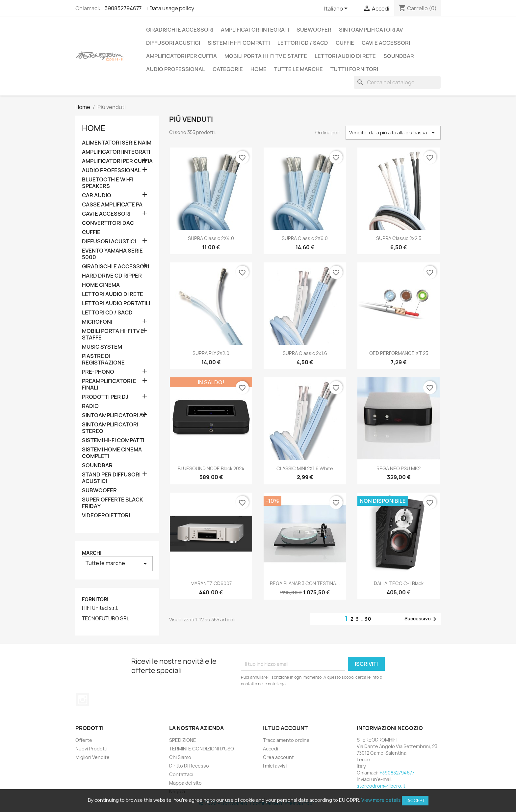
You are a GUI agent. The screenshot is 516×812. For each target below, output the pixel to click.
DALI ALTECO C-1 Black (399, 583)
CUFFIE (345, 43)
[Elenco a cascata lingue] (337, 9)
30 (368, 619)
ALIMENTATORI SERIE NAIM (117, 143)
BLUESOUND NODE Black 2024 (211, 468)
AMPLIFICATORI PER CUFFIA (181, 56)
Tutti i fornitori (354, 69)
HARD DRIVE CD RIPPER (112, 276)
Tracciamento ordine (286, 740)
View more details (381, 800)
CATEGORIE (228, 69)
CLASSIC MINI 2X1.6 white (305, 468)
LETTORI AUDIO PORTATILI (116, 303)
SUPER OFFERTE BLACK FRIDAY (113, 503)
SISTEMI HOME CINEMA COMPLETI (112, 453)
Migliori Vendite (92, 757)
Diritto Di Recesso (189, 766)
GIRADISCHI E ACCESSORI (180, 30)
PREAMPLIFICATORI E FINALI (109, 384)
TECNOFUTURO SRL (106, 619)
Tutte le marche (298, 69)
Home (258, 69)
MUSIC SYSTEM (102, 347)
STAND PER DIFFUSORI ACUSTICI (111, 478)
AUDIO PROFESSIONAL (176, 69)
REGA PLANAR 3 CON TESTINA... (305, 583)
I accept (415, 800)
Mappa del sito (185, 783)
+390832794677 (121, 8)
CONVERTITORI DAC (108, 223)
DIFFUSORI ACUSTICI (173, 43)
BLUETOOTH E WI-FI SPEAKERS (108, 183)
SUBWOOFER (314, 30)
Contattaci (181, 774)
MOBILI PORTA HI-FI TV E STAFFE (266, 56)
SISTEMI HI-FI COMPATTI (239, 43)
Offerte (84, 740)
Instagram (83, 700)
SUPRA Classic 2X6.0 (305, 238)
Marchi (92, 553)
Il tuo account (285, 728)
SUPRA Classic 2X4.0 (211, 238)
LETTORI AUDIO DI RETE (345, 56)
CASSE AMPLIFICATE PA (112, 205)
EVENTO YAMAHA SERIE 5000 (112, 254)
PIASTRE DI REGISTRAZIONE (103, 359)
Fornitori (95, 599)
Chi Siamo (180, 757)
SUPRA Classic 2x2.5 (399, 238)
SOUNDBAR (399, 56)
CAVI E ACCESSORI (386, 43)
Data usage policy (172, 8)
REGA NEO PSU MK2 (399, 468)
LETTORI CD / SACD (303, 43)
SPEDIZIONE (183, 740)
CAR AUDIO (97, 195)
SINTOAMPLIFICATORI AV (371, 30)
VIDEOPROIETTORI (106, 515)
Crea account (278, 757)
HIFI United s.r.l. (100, 608)
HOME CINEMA (101, 285)
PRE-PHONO (98, 372)
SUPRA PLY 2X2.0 (211, 353)
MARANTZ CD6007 (211, 583)
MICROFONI (97, 322)
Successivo (422, 619)
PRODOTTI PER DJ (105, 397)
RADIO (90, 406)
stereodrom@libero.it (381, 786)
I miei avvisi (275, 766)
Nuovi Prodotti (91, 749)
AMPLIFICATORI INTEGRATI (255, 30)
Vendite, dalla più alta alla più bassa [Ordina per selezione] (393, 133)
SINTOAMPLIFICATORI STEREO (110, 428)
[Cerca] (397, 82)
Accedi (271, 749)
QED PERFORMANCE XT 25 (399, 353)
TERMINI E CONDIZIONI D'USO (202, 749)
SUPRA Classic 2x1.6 (305, 353)
